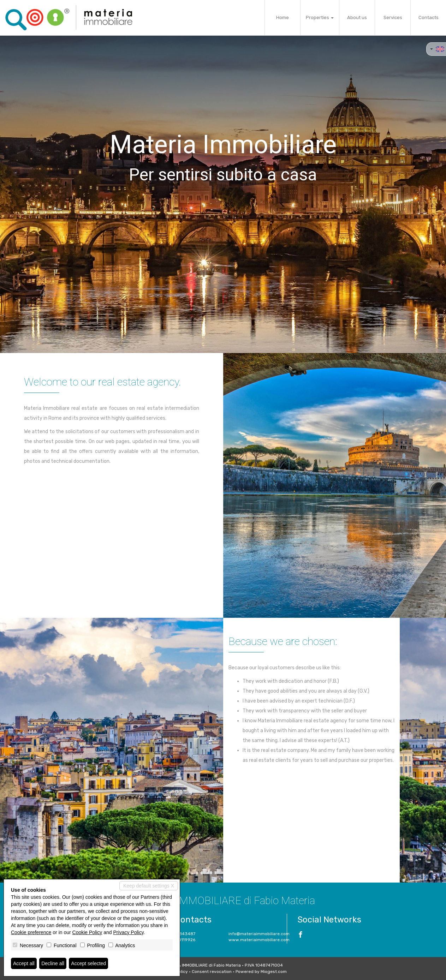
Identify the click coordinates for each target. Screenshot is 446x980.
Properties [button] (320, 17)
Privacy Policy (129, 932)
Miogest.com (274, 972)
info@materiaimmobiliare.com (259, 934)
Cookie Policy (87, 932)
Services (393, 17)
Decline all (53, 963)
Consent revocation (212, 972)
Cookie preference (31, 932)
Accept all (24, 963)
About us (357, 17)
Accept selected (88, 963)
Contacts (429, 17)
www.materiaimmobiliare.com (259, 940)
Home (283, 17)
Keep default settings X (149, 886)
